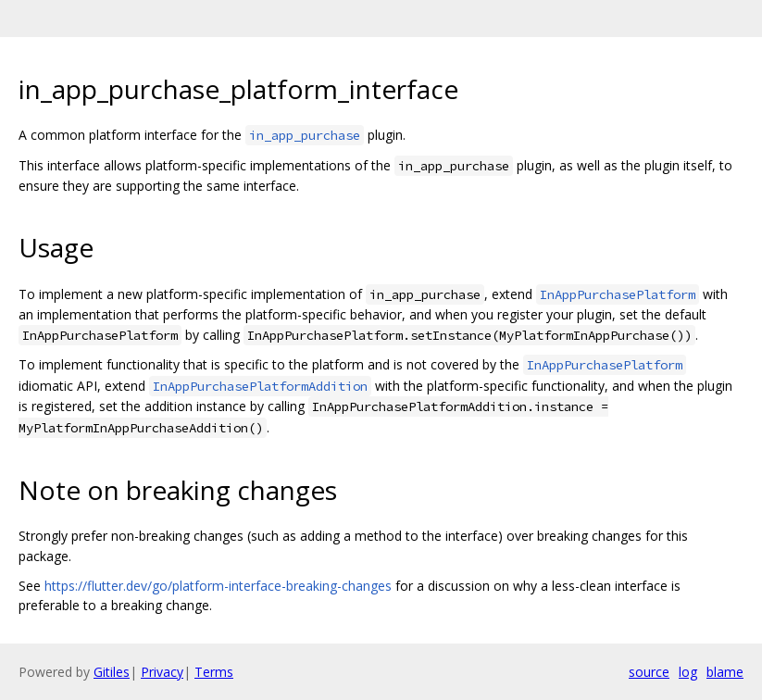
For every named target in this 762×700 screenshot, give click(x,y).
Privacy (162, 672)
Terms (214, 672)
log (688, 672)
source (649, 672)
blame (725, 672)
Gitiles (112, 672)
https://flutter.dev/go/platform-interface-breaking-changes (218, 586)
